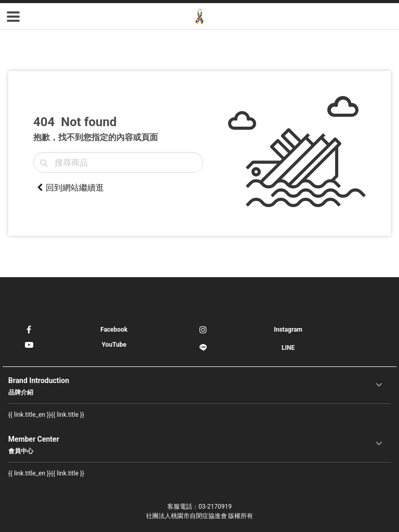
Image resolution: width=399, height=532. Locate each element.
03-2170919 (215, 507)
